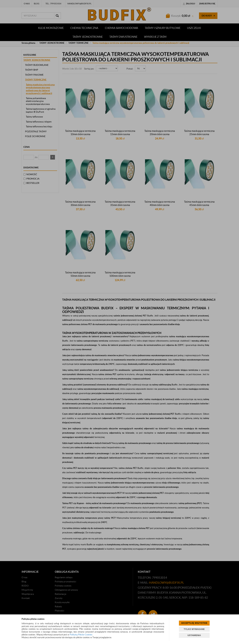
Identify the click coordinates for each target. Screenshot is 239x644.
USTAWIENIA (194, 635)
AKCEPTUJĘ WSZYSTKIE (194, 623)
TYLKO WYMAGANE (194, 629)
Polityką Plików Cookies (81, 635)
